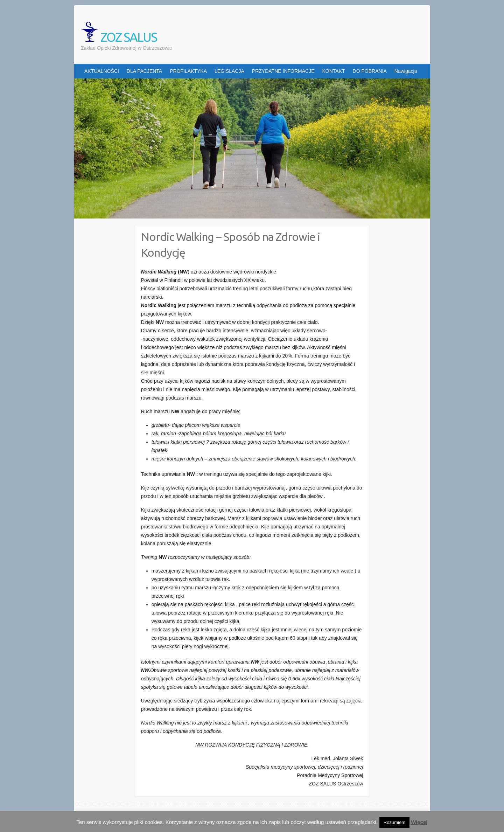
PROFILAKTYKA (188, 71)
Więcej (419, 822)
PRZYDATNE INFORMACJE (283, 71)
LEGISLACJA (229, 71)
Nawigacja (406, 71)
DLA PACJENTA (144, 71)
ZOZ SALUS (119, 33)
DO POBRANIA (370, 71)
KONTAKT (334, 71)
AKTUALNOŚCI (102, 71)
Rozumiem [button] (394, 822)
